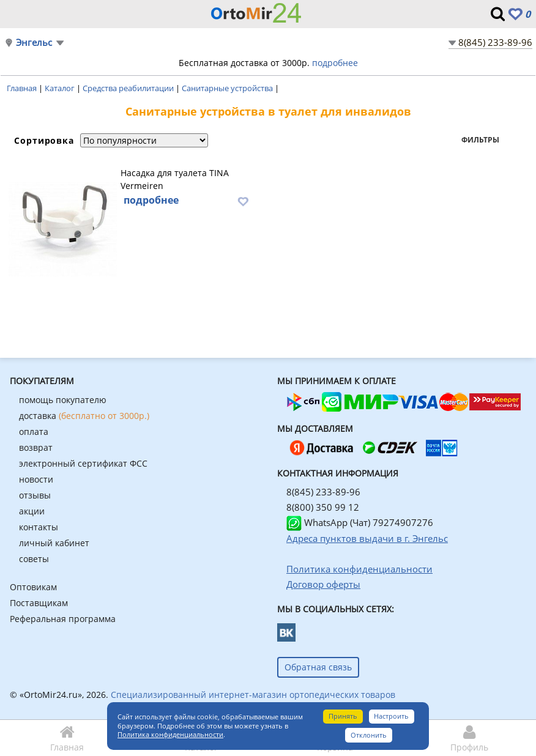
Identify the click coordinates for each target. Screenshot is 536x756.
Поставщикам (39, 603)
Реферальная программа (63, 619)
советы (34, 559)
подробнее (335, 63)
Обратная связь (318, 667)
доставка (84, 416)
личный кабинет (54, 543)
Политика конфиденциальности (170, 734)
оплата (34, 432)
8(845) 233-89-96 (495, 42)
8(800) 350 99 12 (323, 507)
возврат (36, 447)
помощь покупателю (63, 400)
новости (36, 479)
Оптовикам (33, 587)
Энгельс (34, 43)
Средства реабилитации (129, 88)
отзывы (35, 495)
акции (32, 511)
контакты (39, 527)
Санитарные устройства (228, 88)
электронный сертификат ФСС (83, 463)
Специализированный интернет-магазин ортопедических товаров (253, 695)
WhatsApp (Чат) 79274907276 (360, 522)
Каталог (61, 88)
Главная (23, 88)
